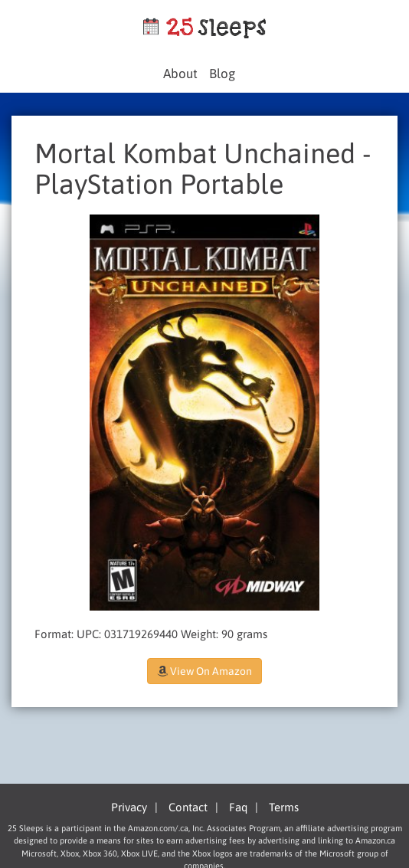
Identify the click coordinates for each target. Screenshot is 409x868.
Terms (284, 807)
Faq (238, 807)
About (180, 74)
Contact (188, 807)
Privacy (129, 807)
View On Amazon (204, 671)
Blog (222, 74)
